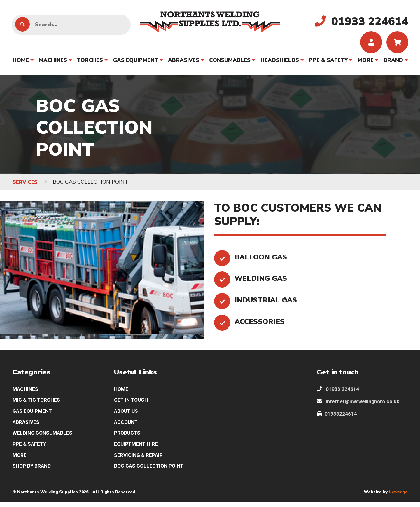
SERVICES (26, 184)
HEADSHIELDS (280, 62)
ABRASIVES (184, 62)
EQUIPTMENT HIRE (137, 448)
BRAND (393, 62)
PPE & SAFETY (328, 62)
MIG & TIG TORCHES (38, 402)
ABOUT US (127, 414)
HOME (21, 62)
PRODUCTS (128, 437)
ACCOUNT (127, 425)
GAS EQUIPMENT (135, 62)
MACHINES (53, 62)
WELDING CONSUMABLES (44, 437)
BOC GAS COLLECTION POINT (150, 471)
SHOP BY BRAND (33, 471)
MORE (366, 62)
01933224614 (337, 417)
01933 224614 (338, 391)
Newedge (398, 497)
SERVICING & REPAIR (139, 460)
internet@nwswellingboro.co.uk (360, 404)
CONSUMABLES (230, 62)
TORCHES (90, 62)
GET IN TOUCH (132, 402)
